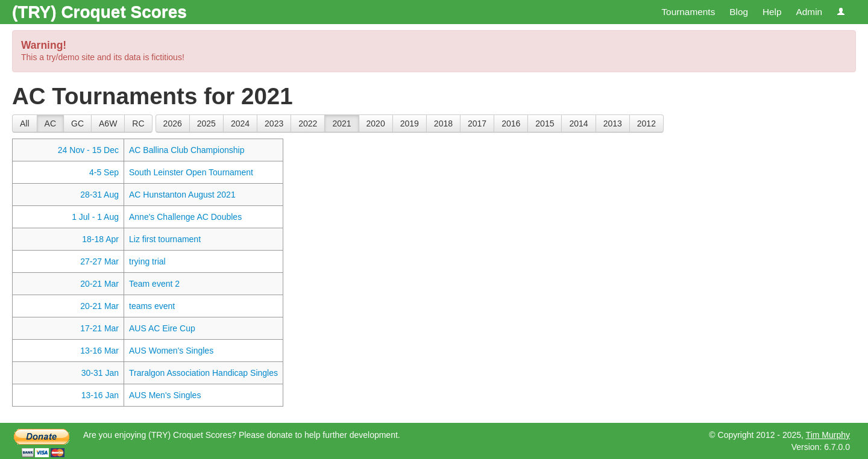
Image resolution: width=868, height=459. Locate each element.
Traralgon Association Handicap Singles (203, 373)
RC (138, 123)
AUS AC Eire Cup (162, 328)
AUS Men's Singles (165, 395)
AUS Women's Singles (171, 351)
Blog (739, 12)
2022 (308, 123)
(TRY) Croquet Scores (99, 12)
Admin (809, 12)
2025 (206, 123)
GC (77, 123)
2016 (511, 123)
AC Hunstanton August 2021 (182, 195)
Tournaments (688, 12)
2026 (173, 123)
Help (772, 12)
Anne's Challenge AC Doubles (185, 217)
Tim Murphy (828, 435)
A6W (108, 123)
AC (50, 123)
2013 (613, 123)
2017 (477, 123)
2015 (545, 123)
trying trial (147, 261)
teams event (152, 306)
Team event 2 (154, 284)
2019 (410, 123)
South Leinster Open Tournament (191, 172)
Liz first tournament (165, 239)
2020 (376, 123)
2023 (274, 123)
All (25, 123)
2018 (443, 123)
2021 (341, 123)
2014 (578, 123)
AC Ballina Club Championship (187, 150)
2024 (240, 123)
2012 (646, 123)
